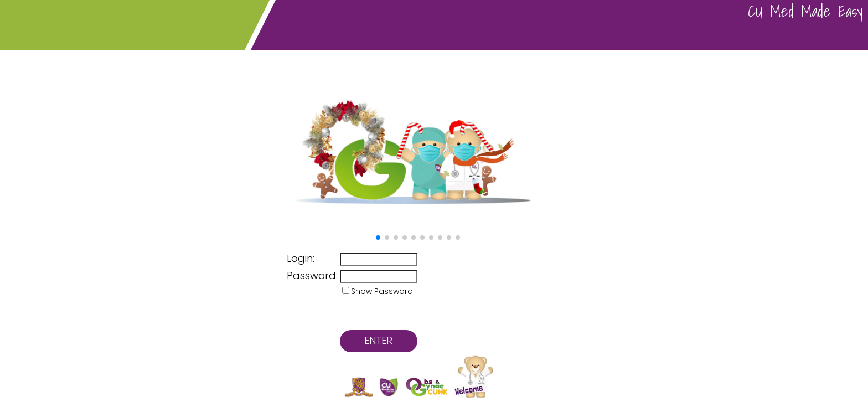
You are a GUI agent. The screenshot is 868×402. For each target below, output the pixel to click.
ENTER (378, 340)
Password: (312, 275)
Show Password (382, 291)
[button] (378, 238)
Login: (301, 258)
